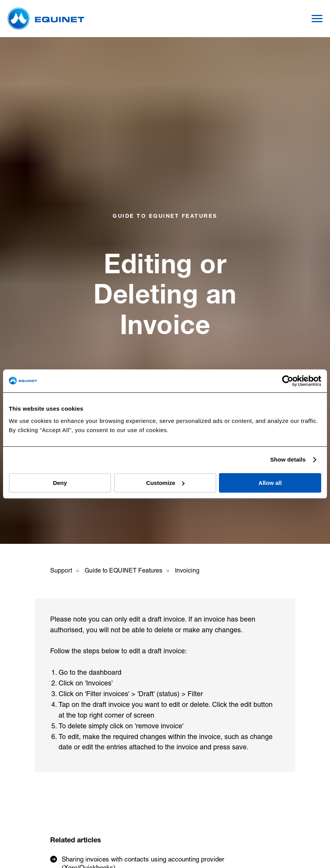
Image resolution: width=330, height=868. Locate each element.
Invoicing (187, 570)
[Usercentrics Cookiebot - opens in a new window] (288, 381)
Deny (60, 483)
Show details (288, 459)
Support (61, 570)
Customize (165, 483)
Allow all (270, 483)
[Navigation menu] (317, 19)
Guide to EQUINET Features (123, 570)
